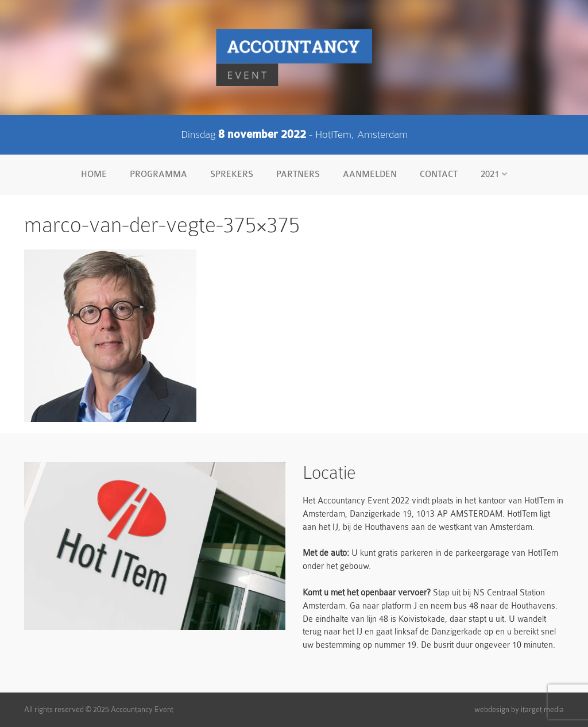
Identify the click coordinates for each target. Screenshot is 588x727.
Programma (158, 174)
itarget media (542, 709)
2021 (494, 174)
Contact (439, 174)
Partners (298, 174)
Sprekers (232, 174)
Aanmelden (370, 174)
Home (94, 174)
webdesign (492, 709)
